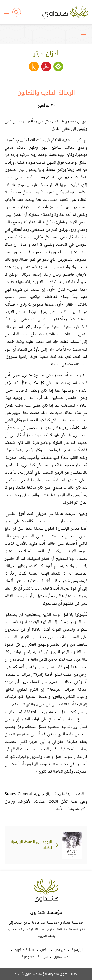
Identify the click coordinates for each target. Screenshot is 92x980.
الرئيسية (78, 950)
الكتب (44, 950)
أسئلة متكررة (24, 950)
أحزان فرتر (46, 54)
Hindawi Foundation (46, 891)
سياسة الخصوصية (35, 957)
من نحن (60, 950)
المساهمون (62, 957)
